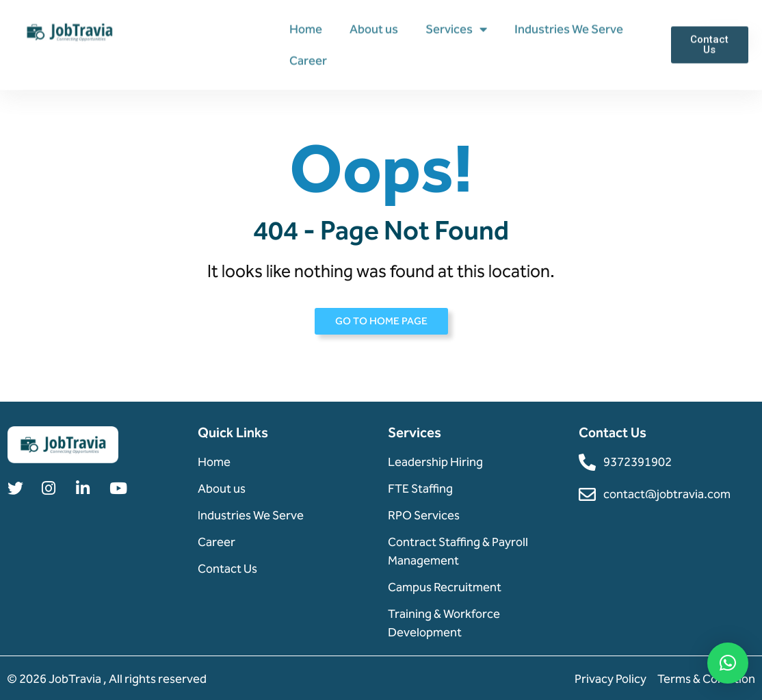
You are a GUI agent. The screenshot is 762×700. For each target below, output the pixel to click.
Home (306, 29)
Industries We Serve (569, 29)
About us (374, 29)
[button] (728, 663)
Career (308, 60)
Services (456, 29)
